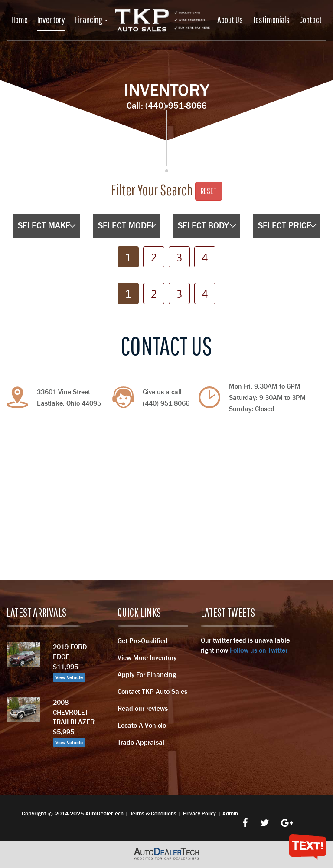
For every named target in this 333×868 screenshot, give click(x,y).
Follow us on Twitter (259, 650)
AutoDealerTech (104, 814)
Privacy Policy (199, 814)
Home (20, 19)
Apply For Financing (147, 674)
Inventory (51, 19)
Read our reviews (143, 708)
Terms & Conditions (153, 814)
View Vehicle (69, 677)
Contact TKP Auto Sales (152, 691)
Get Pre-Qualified (143, 640)
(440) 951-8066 (176, 106)
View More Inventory (147, 657)
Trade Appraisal (141, 742)
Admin (230, 814)
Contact (310, 19)
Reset (209, 191)
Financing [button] (91, 19)
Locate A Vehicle (142, 725)
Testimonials (271, 19)
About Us (230, 19)
